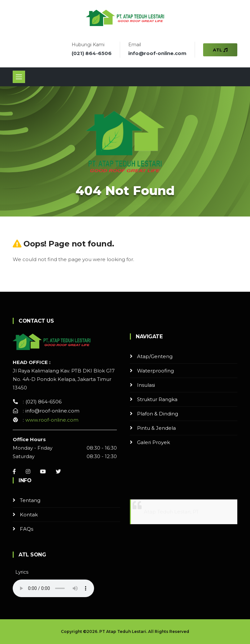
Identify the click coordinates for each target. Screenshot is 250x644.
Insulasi (146, 385)
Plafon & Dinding (158, 414)
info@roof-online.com (157, 53)
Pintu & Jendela (156, 428)
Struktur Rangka (157, 399)
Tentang (30, 500)
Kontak (29, 515)
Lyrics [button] (22, 572)
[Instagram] (28, 471)
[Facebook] (14, 471)
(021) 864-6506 (92, 53)
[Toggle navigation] (19, 77)
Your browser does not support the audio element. (53, 588)
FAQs (27, 529)
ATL (220, 50)
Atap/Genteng (155, 356)
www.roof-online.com (52, 420)
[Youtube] (43, 471)
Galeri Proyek (153, 442)
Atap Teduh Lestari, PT (171, 512)
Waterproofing (155, 371)
